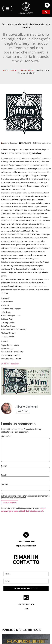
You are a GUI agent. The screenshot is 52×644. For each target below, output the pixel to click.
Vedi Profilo (22, 411)
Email (4, 475)
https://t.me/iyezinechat (26, 546)
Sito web (5, 484)
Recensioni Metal (27, 70)
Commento (6, 436)
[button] (7, 8)
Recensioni (14, 70)
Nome (4, 466)
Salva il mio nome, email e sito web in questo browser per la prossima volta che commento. (25, 497)
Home (5, 70)
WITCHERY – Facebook (10, 364)
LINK (26, 609)
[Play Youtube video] (26, 381)
